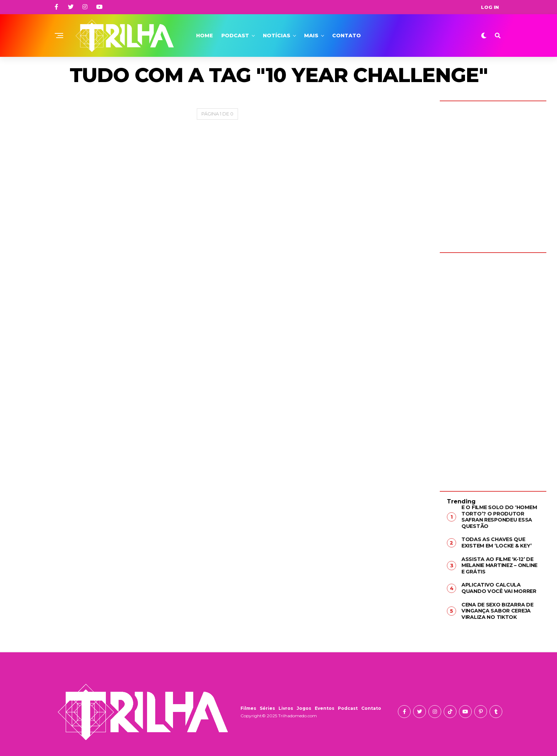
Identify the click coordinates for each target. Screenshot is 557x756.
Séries (267, 708)
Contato (347, 36)
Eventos (325, 708)
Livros (286, 708)
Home (204, 36)
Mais (311, 36)
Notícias (277, 36)
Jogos (304, 708)
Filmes (248, 708)
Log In (490, 7)
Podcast (235, 36)
